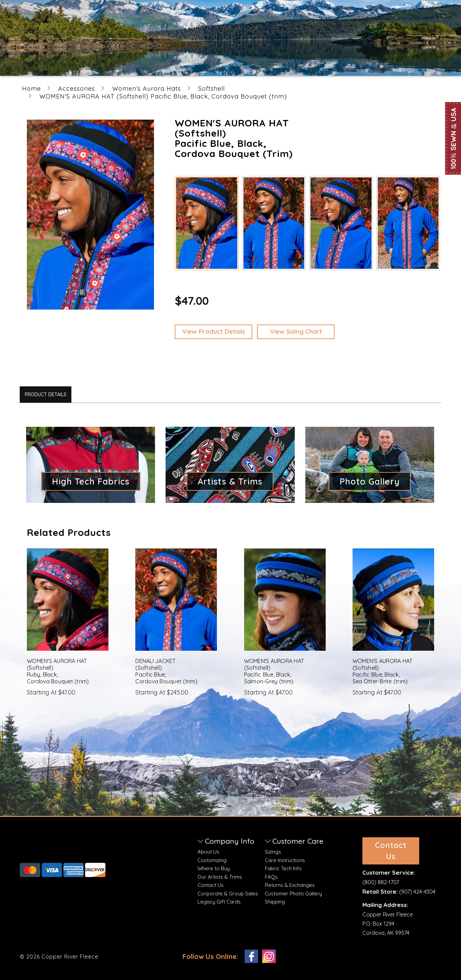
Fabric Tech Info (283, 868)
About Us (208, 852)
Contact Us (211, 885)
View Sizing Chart (296, 331)
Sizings (273, 852)
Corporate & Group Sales (228, 894)
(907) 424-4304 (417, 892)
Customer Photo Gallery (293, 894)
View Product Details (214, 331)
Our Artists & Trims (220, 877)
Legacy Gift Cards (219, 902)
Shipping (275, 902)
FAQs (271, 877)
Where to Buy (214, 868)
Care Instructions (285, 860)
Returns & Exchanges (290, 885)
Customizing (212, 860)
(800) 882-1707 (381, 882)
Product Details (46, 395)
